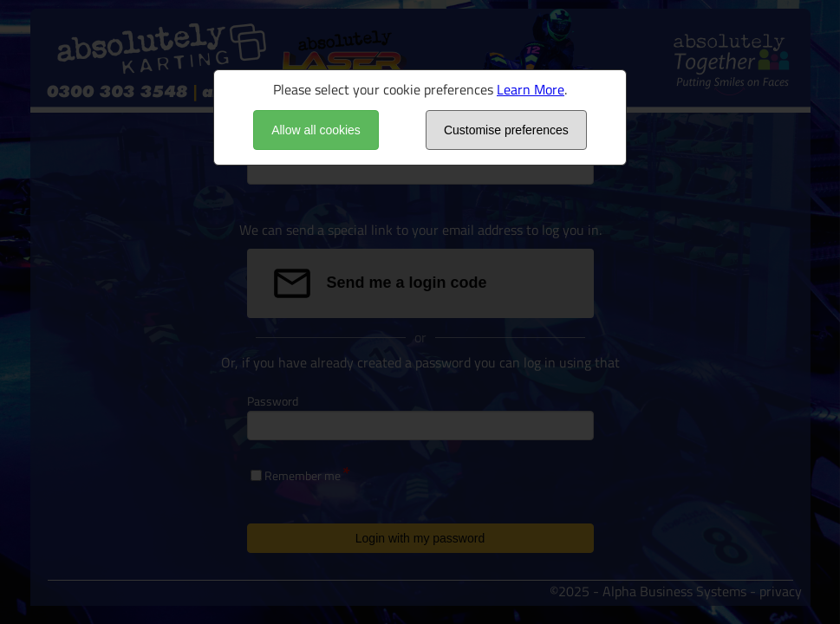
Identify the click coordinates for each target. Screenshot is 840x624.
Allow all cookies (316, 130)
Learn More (531, 89)
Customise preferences (506, 130)
